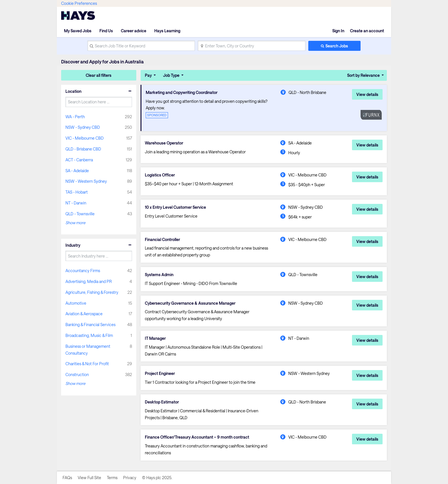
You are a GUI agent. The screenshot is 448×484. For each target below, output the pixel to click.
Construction (77, 374)
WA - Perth (75, 117)
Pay (148, 75)
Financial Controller (162, 240)
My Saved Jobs (78, 31)
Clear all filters (99, 75)
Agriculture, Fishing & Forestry (92, 292)
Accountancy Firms (83, 271)
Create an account (367, 31)
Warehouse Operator (164, 143)
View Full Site (89, 478)
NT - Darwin (76, 203)
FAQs (67, 478)
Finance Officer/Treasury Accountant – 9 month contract (197, 437)
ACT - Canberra (79, 160)
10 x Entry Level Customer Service (175, 207)
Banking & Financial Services (90, 325)
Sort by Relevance (363, 75)
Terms (112, 478)
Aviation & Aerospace (84, 314)
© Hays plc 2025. (157, 478)
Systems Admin (159, 275)
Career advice (134, 31)
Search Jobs (337, 46)
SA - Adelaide (77, 171)
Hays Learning (167, 31)
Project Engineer (160, 373)
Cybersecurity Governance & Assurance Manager (190, 303)
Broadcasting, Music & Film (89, 335)
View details (367, 94)
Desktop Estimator (162, 402)
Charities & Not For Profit (87, 364)
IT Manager (155, 338)
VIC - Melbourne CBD (85, 138)
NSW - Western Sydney (86, 181)
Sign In (338, 31)
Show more (75, 223)
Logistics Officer (160, 175)
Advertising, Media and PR (89, 281)
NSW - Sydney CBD (83, 127)
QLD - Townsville (80, 214)
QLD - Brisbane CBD (83, 149)
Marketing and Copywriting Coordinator (182, 93)
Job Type (171, 75)
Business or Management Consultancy (88, 350)
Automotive (76, 303)
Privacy (130, 478)
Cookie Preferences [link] (79, 3)
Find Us (106, 31)
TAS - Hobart (77, 192)
